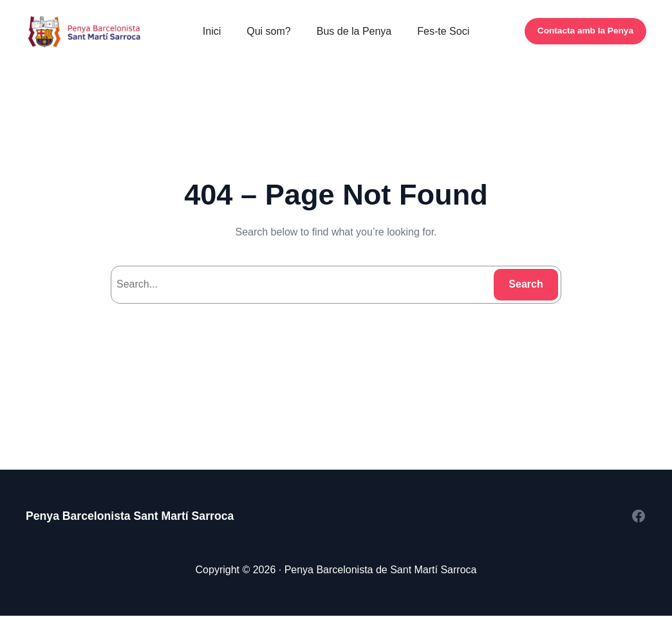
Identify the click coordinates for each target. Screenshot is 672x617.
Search (526, 284)
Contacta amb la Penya (585, 31)
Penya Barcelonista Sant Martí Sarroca (130, 516)
